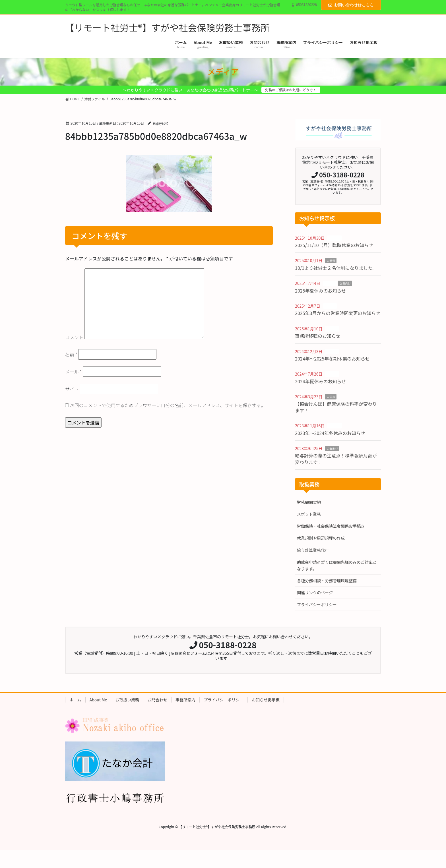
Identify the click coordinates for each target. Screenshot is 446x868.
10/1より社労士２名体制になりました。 (336, 268)
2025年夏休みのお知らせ (320, 291)
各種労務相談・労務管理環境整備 (327, 581)
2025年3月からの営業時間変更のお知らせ (338, 313)
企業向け (345, 283)
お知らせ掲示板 (266, 700)
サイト (72, 389)
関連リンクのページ (315, 593)
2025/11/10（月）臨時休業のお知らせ (334, 245)
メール (73, 372)
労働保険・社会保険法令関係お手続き (331, 526)
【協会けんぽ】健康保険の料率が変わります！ (336, 407)
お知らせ (334, 238)
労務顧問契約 (309, 502)
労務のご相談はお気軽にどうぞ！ (291, 90)
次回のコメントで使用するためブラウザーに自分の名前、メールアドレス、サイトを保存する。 (168, 405)
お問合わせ (157, 700)
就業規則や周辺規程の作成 (321, 538)
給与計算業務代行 (313, 550)
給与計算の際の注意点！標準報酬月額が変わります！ (336, 459)
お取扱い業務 (127, 700)
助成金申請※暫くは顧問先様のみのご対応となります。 (337, 565)
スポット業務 (309, 514)
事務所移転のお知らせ (318, 336)
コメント (74, 337)
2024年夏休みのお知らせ (320, 381)
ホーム (75, 700)
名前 (71, 354)
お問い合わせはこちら (351, 5)
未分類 (331, 261)
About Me (98, 700)
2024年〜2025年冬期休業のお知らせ (332, 359)
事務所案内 (185, 700)
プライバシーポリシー (317, 604)
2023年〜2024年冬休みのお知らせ (330, 433)
